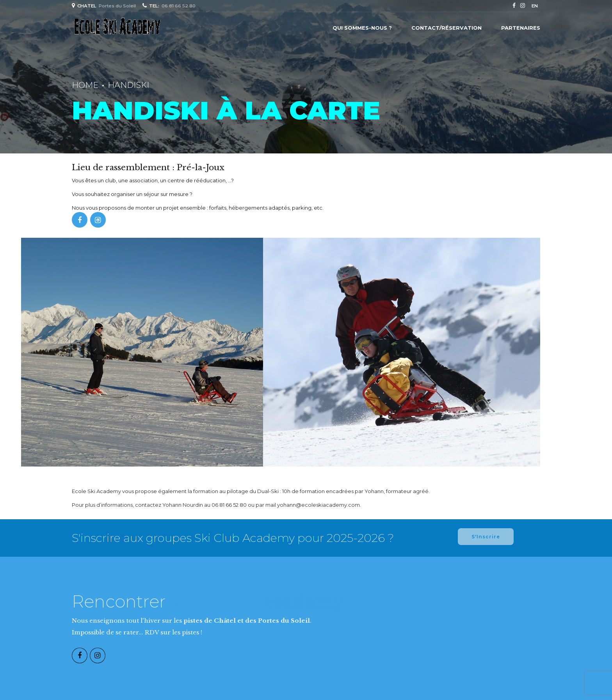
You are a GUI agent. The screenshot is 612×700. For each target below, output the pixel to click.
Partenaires (521, 28)
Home (85, 85)
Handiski (128, 85)
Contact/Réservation (447, 28)
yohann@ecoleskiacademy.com (318, 505)
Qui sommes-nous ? (362, 28)
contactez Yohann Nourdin (169, 505)
